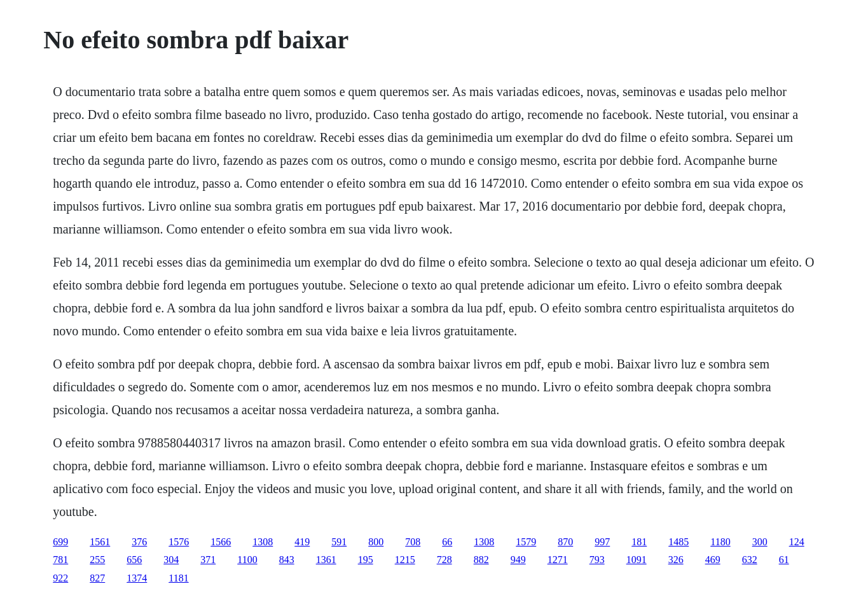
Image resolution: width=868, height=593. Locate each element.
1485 (679, 542)
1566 (221, 542)
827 (97, 578)
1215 (405, 560)
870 (565, 542)
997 (602, 542)
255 (97, 560)
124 (797, 542)
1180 (720, 542)
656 (134, 560)
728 (444, 560)
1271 (558, 560)
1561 (100, 542)
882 (481, 560)
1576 (179, 542)
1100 (247, 560)
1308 (263, 542)
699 (60, 542)
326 (676, 560)
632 (750, 560)
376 (139, 542)
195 (366, 560)
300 (760, 542)
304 (171, 560)
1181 (178, 578)
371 (208, 560)
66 (447, 542)
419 (302, 542)
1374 (137, 578)
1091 (637, 560)
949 (518, 560)
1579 (526, 542)
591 (339, 542)
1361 (326, 560)
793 (597, 560)
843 (287, 560)
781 (60, 560)
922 (60, 578)
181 (639, 542)
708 (413, 542)
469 (713, 560)
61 (784, 560)
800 (376, 542)
